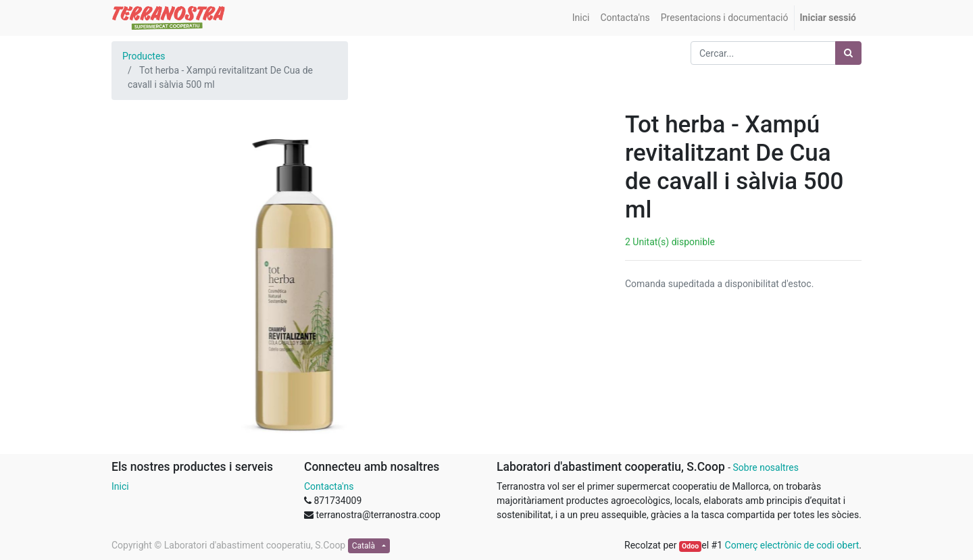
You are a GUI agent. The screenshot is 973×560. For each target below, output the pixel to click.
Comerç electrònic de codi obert (792, 545)
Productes (144, 56)
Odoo (690, 546)
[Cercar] (848, 53)
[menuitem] (581, 18)
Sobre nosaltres (765, 467)
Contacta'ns (329, 486)
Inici (120, 486)
